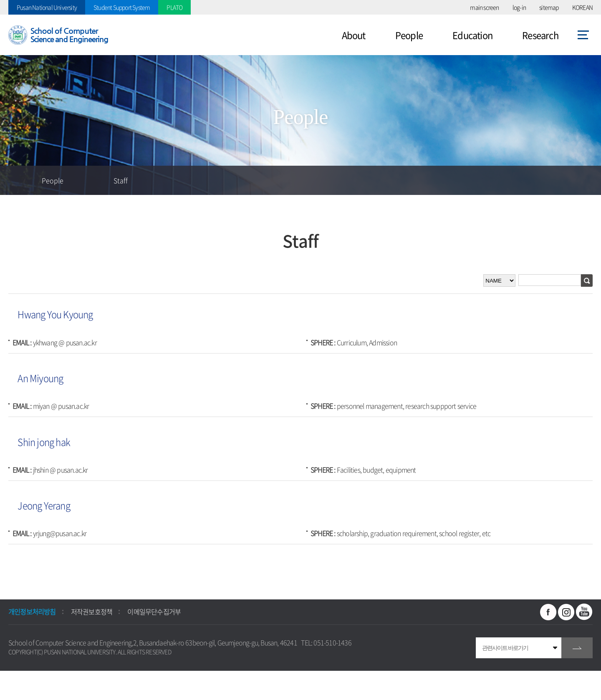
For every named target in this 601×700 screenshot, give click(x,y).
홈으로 (15, 180)
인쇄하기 (586, 180)
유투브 (584, 612)
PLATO (174, 7)
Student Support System (122, 7)
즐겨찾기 (528, 180)
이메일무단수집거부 (154, 612)
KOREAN (582, 7)
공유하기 (557, 180)
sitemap (549, 7)
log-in (519, 7)
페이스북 (548, 612)
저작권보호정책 (92, 612)
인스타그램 (566, 612)
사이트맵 (583, 35)
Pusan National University (47, 7)
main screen (484, 7)
